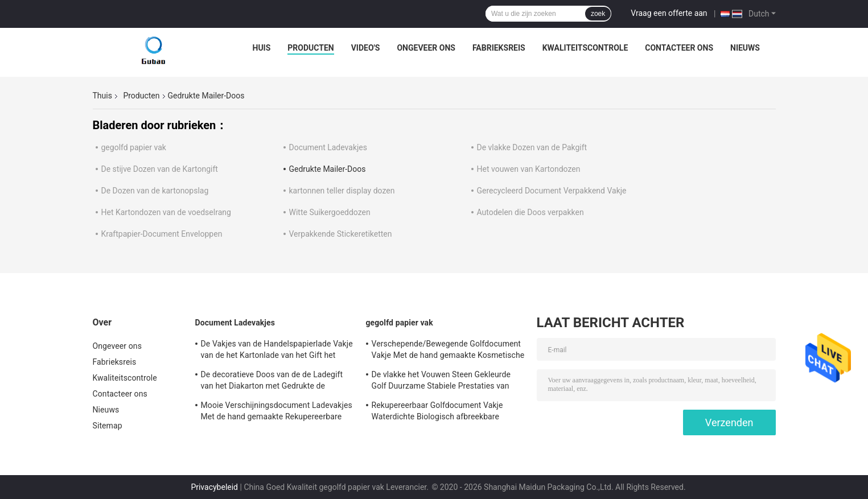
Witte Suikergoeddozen (330, 212)
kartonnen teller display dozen (342, 191)
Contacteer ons (679, 48)
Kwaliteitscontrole (585, 48)
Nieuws (745, 48)
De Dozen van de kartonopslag (155, 191)
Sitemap (108, 426)
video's (366, 48)
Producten (310, 48)
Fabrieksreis (499, 48)
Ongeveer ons (426, 48)
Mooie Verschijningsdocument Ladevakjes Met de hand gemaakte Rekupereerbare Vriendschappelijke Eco (277, 413)
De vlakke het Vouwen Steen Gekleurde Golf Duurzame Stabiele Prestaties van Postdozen (441, 382)
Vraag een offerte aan (669, 13)
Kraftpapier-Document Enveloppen (162, 234)
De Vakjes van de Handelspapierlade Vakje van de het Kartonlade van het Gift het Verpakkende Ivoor (277, 351)
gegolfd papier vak (134, 147)
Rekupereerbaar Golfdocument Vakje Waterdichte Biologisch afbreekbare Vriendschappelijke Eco (437, 413)
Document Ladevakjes (328, 147)
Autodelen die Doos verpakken (530, 212)
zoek (598, 14)
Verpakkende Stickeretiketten (341, 234)
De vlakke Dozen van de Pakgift (532, 147)
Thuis (102, 96)
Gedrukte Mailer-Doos (328, 169)
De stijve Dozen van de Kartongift (160, 169)
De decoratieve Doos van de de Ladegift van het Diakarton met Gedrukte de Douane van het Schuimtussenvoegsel (272, 382)
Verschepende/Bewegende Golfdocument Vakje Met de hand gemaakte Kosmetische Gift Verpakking (448, 351)
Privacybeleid (214, 487)
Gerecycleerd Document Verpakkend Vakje (552, 191)
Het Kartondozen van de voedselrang (166, 212)
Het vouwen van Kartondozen (529, 169)
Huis (262, 48)
